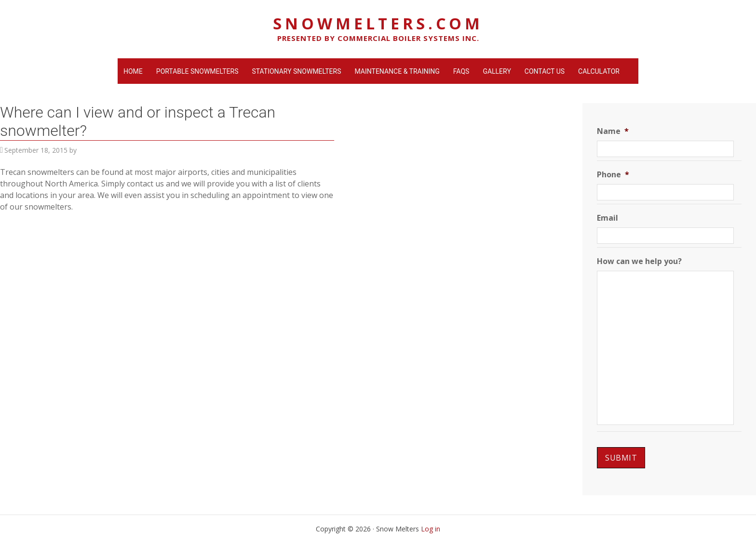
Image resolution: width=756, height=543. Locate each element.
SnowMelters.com (378, 23)
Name (613, 131)
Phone (613, 175)
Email (607, 218)
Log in (431, 529)
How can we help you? (639, 261)
